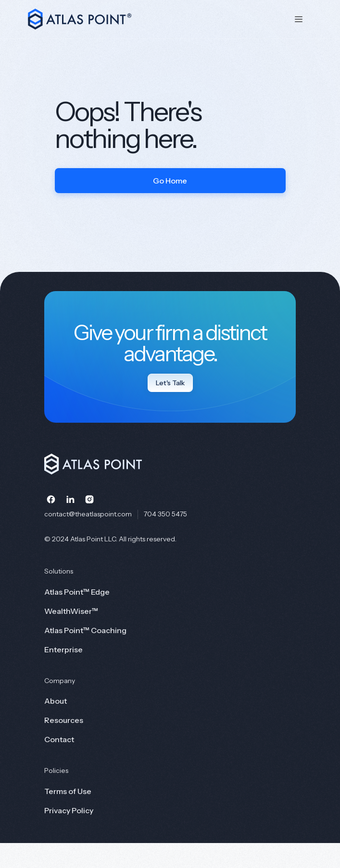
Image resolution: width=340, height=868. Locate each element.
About (56, 701)
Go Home (170, 181)
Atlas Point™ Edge (77, 592)
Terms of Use (68, 791)
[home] (152, 19)
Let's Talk (170, 383)
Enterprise (63, 649)
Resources (64, 720)
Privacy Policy (69, 810)
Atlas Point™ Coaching (85, 630)
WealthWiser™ (71, 611)
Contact (59, 739)
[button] (299, 19)
